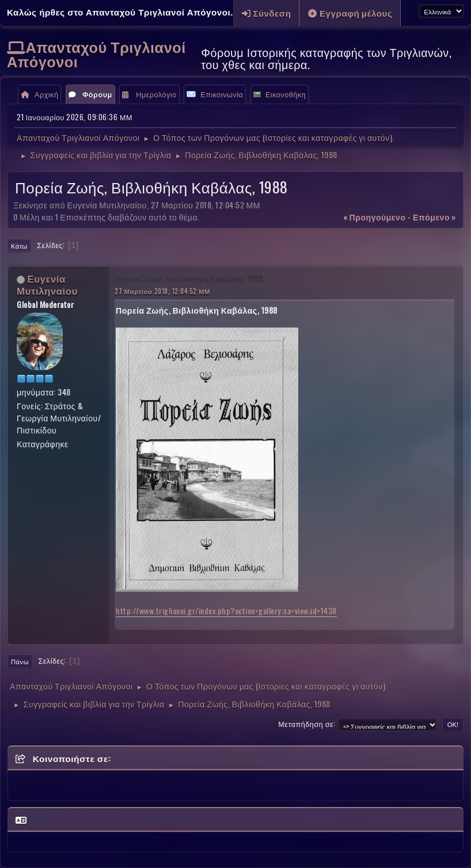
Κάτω (19, 246)
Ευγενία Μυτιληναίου (47, 284)
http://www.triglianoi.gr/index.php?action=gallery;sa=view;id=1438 (226, 610)
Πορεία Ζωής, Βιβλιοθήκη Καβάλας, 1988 (189, 279)
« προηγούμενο (375, 217)
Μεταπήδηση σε (306, 724)
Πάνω (20, 661)
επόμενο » (434, 217)
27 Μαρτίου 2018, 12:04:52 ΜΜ (162, 291)
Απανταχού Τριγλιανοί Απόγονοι (96, 54)
